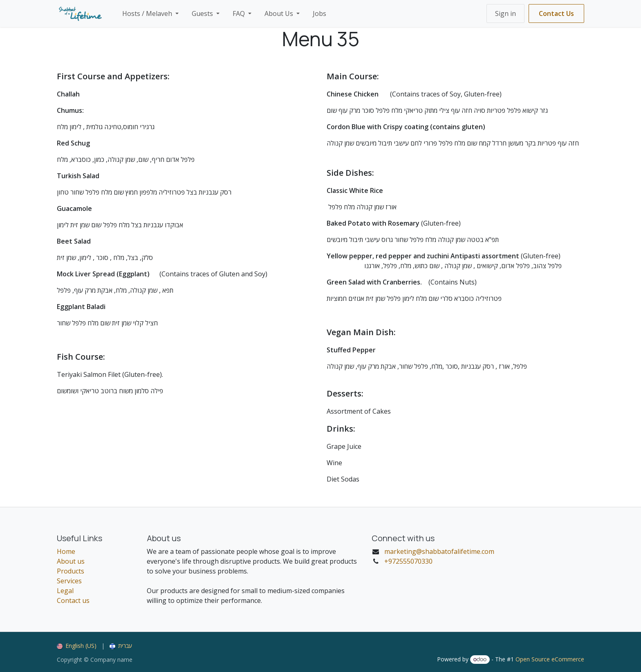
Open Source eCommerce (550, 659)
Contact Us (556, 13)
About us (71, 561)
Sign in (505, 13)
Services (69, 581)
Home (66, 551)
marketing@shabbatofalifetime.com (439, 551)
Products (71, 571)
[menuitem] (150, 13)
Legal (65, 591)
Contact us (73, 600)
